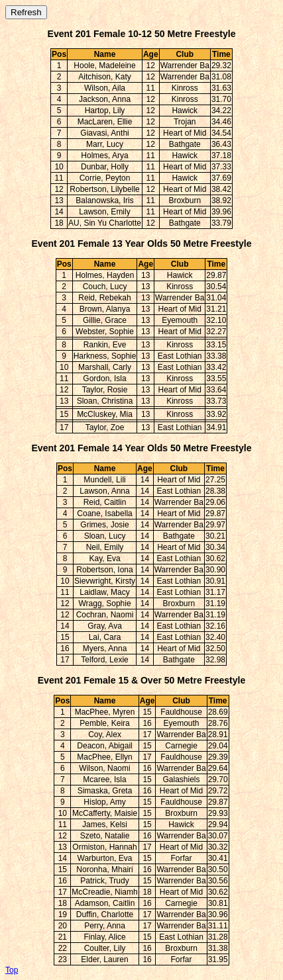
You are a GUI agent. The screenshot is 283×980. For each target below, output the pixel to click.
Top (12, 970)
